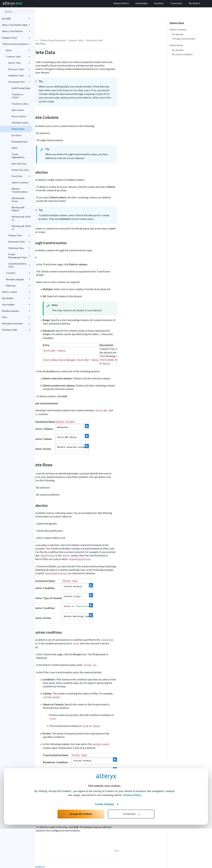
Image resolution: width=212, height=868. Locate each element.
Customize (131, 853)
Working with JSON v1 (21, 228)
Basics (18, 50)
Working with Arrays (18, 200)
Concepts (18, 273)
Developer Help (16, 330)
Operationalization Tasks (19, 265)
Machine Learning (16, 311)
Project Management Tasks (19, 256)
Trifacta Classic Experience (16, 44)
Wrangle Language (18, 279)
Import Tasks (19, 63)
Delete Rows (176, 45)
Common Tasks (18, 57)
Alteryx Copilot (16, 292)
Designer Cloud (16, 38)
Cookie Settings (105, 844)
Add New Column (20, 123)
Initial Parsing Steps (21, 88)
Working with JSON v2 (21, 218)
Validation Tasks (19, 76)
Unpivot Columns (20, 182)
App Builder (16, 298)
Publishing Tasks (19, 248)
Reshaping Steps (20, 142)
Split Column (18, 110)
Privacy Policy (132, 835)
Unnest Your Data (20, 170)
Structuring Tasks (19, 82)
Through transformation (184, 39)
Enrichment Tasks (19, 242)
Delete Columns (178, 30)
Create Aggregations (18, 156)
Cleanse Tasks (19, 235)
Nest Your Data (19, 164)
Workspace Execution (16, 323)
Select (14, 148)
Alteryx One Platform (16, 31)
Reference (18, 286)
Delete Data (18, 129)
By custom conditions (182, 54)
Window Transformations (20, 190)
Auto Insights (16, 304)
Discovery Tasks (19, 69)
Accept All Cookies (81, 853)
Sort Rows (17, 135)
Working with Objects (18, 209)
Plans (16, 317)
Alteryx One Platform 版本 (16, 25)
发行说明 (16, 19)
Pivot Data (21, 176)
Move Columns (19, 116)
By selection (178, 34)
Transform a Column (17, 96)
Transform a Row (20, 104)
